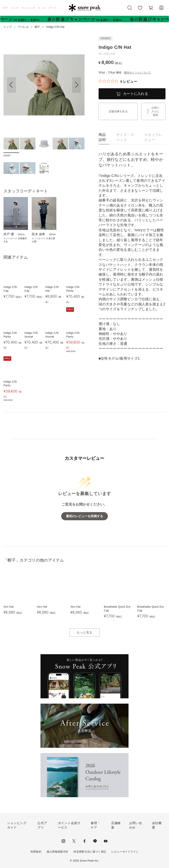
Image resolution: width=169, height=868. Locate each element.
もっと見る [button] (84, 632)
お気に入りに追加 (155, 111)
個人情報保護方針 (58, 852)
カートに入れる (136, 94)
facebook (84, 841)
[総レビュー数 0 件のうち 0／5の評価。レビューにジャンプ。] (118, 81)
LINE (95, 841)
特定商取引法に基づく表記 (90, 852)
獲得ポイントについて (137, 73)
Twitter (74, 841)
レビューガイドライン (125, 852)
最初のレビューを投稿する (84, 516)
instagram (63, 841)
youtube (106, 841)
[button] (77, 85)
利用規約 (36, 852)
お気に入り (140, 10)
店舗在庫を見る (118, 111)
